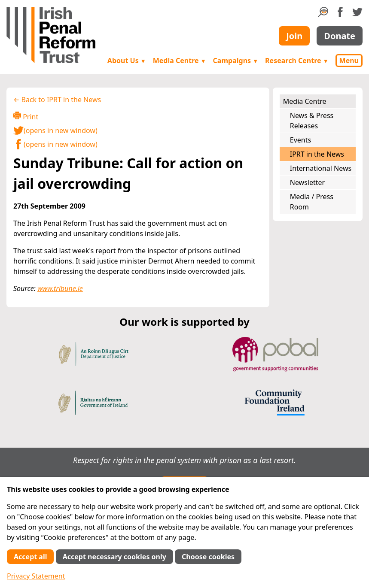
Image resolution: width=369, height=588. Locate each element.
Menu (349, 61)
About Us (127, 61)
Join (294, 36)
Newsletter (307, 182)
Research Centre (297, 61)
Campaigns (236, 61)
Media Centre (180, 61)
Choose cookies (208, 557)
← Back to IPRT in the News (57, 100)
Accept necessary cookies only (114, 557)
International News (321, 168)
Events (300, 140)
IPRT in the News (317, 154)
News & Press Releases (312, 121)
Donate (340, 36)
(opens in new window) (55, 130)
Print (26, 117)
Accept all (30, 557)
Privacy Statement (36, 576)
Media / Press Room (312, 202)
